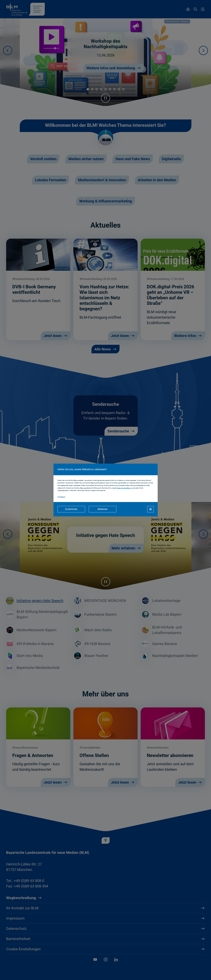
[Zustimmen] (71, 509)
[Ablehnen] (103, 509)
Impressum (61, 497)
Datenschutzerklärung (124, 488)
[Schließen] (150, 509)
